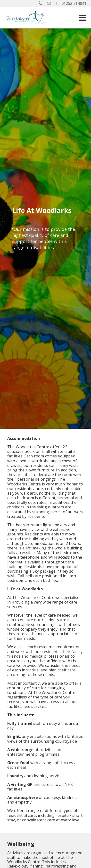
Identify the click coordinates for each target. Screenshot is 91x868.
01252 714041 (74, 3)
